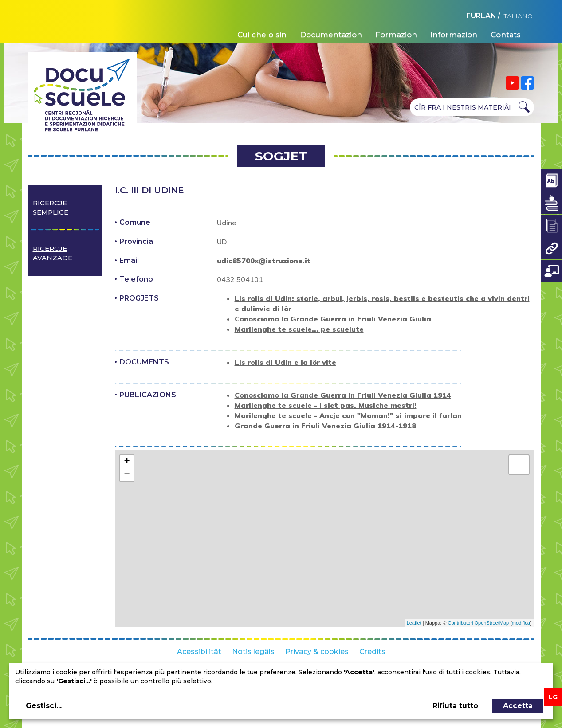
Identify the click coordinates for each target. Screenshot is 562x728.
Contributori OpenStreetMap (479, 623)
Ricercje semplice (51, 207)
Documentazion (331, 35)
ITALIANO (517, 16)
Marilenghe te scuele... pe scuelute (299, 329)
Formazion (396, 35)
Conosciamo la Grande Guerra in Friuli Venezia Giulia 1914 (343, 395)
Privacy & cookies (317, 652)
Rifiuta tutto (455, 706)
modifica (521, 623)
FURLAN (481, 16)
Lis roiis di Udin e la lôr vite (285, 362)
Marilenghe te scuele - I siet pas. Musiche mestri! (326, 405)
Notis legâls (253, 652)
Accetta (518, 706)
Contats (506, 35)
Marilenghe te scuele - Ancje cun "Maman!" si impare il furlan (348, 415)
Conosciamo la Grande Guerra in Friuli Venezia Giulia (333, 319)
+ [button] (127, 462)
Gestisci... (44, 706)
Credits (372, 652)
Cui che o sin (262, 35)
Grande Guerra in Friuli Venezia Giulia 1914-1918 (325, 426)
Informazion (454, 35)
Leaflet (414, 623)
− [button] (127, 475)
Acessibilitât (199, 652)
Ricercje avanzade (53, 253)
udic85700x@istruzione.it (264, 261)
